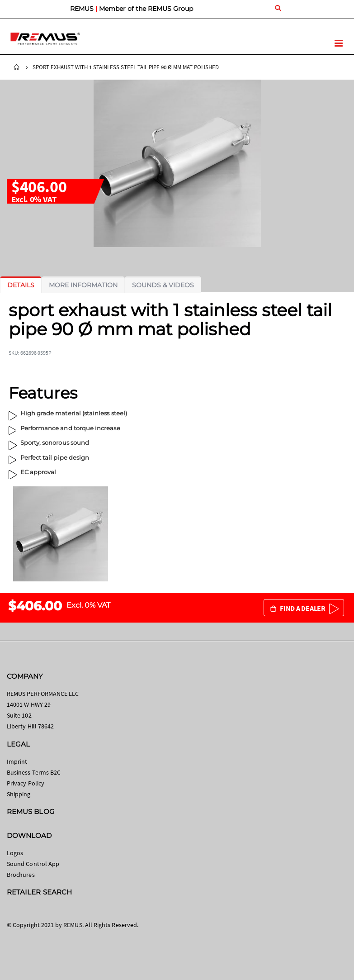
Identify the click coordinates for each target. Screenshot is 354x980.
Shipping (19, 794)
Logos (15, 853)
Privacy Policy (26, 783)
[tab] (21, 285)
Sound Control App (33, 864)
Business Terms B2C (34, 772)
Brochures (21, 875)
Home (17, 67)
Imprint (17, 761)
